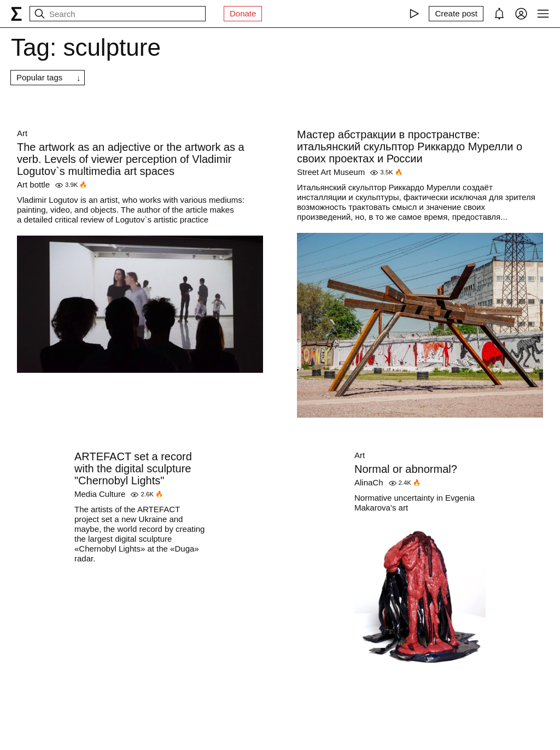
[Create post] (456, 14)
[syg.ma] (16, 14)
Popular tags (39, 77)
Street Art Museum (331, 172)
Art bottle (33, 184)
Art (22, 133)
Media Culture (100, 494)
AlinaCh (369, 482)
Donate (243, 13)
